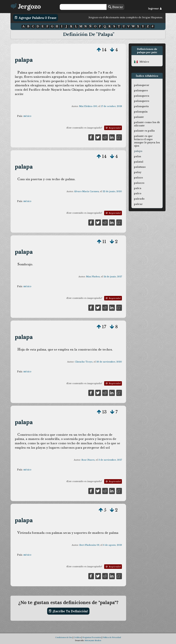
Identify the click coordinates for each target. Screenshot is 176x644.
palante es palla (144, 131)
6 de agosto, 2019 (113, 545)
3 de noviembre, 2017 (110, 460)
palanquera (142, 96)
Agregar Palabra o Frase (36, 18)
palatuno (140, 167)
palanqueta (141, 106)
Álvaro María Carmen (86, 191)
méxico (27, 116)
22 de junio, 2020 (112, 191)
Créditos (77, 637)
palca (138, 188)
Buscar (116, 7)
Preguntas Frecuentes (92, 637)
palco (138, 193)
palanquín (141, 112)
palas (138, 156)
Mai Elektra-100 (88, 106)
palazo (138, 178)
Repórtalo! (113, 128)
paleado (139, 199)
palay (138, 172)
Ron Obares (88, 460)
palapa (24, 60)
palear (138, 204)
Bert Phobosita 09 (89, 545)
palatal (139, 162)
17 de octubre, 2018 (111, 106)
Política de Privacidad (112, 637)
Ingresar (155, 9)
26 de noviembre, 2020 (109, 362)
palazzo (139, 183)
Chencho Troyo (84, 362)
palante (139, 117)
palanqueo (141, 90)
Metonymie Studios (93, 640)
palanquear (142, 85)
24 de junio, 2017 (113, 277)
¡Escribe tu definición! (68, 611)
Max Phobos (93, 277)
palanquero (142, 101)
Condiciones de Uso (64, 637)
